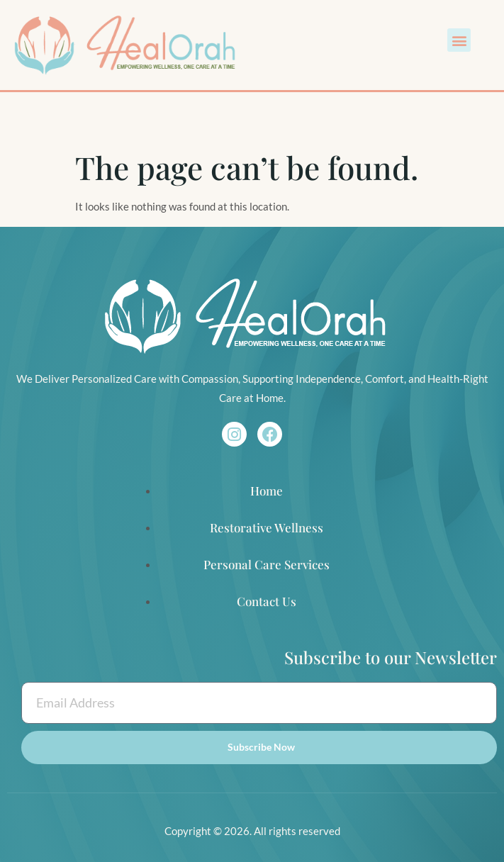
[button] (459, 40)
